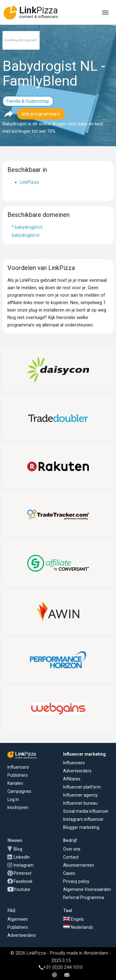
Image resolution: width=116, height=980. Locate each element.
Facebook (23, 881)
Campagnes (19, 791)
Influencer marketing (84, 754)
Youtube (22, 889)
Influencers (18, 767)
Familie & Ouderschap (28, 101)
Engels (73, 919)
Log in (13, 799)
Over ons (72, 849)
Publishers (18, 775)
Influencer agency (80, 795)
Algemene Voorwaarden (87, 889)
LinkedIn (22, 857)
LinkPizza (29, 182)
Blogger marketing (81, 827)
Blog (18, 849)
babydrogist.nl (26, 235)
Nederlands (78, 927)
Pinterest (23, 873)
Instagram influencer (83, 819)
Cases (69, 873)
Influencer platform (82, 787)
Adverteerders (77, 771)
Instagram (24, 865)
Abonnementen (79, 865)
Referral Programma (84, 897)
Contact (71, 857)
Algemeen (18, 919)
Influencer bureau (80, 803)
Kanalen (15, 783)
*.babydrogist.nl (27, 227)
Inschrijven (18, 807)
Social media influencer (86, 811)
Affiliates (72, 779)
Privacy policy (76, 881)
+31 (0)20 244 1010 (61, 967)
